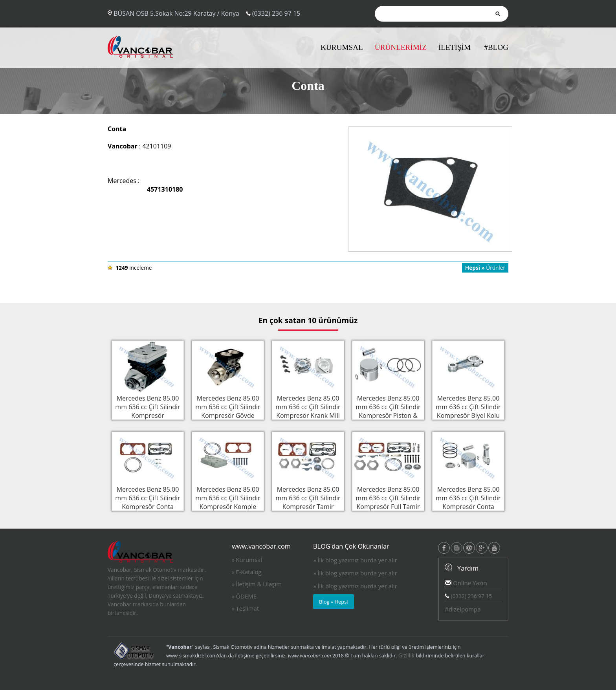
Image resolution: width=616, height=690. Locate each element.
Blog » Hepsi (334, 602)
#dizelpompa (463, 609)
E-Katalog (248, 572)
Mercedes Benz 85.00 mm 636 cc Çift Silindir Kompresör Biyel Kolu (468, 406)
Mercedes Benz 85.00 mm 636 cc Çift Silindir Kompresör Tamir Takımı (308, 501)
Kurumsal (249, 560)
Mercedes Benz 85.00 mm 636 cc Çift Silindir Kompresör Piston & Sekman (388, 410)
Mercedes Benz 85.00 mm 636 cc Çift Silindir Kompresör (148, 406)
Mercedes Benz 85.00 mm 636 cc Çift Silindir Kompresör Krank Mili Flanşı (308, 410)
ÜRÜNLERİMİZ (401, 47)
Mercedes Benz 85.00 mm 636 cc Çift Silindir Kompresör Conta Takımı (148, 501)
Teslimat (247, 608)
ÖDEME (246, 596)
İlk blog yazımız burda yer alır (357, 560)
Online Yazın (466, 583)
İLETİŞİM (455, 47)
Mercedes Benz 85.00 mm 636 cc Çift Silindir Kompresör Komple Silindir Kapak (228, 501)
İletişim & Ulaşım (259, 584)
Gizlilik (407, 655)
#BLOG (496, 47)
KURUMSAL (342, 47)
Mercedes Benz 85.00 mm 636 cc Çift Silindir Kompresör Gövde (228, 406)
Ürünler (485, 268)
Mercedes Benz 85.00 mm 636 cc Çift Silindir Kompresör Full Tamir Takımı (388, 501)
